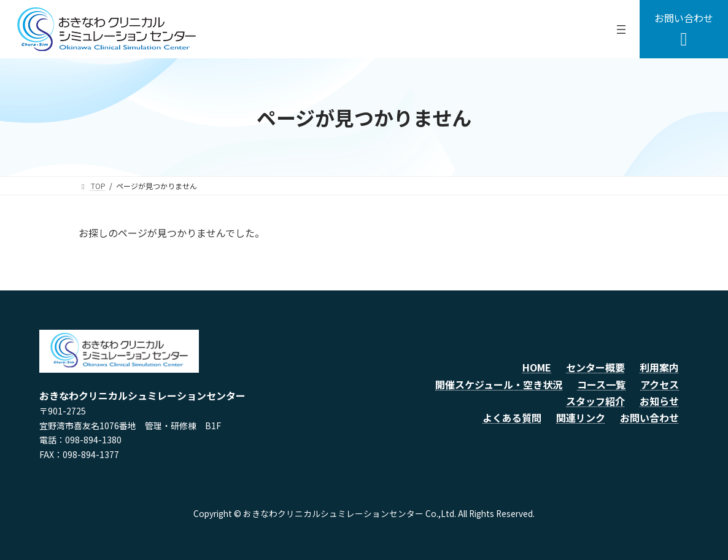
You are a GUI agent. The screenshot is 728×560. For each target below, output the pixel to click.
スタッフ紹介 (595, 401)
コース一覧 (601, 384)
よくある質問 (512, 418)
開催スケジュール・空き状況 (499, 384)
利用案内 (659, 367)
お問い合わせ (649, 418)
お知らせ (659, 401)
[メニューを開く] (621, 29)
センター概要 (595, 367)
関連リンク (581, 418)
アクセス (660, 384)
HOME (537, 367)
